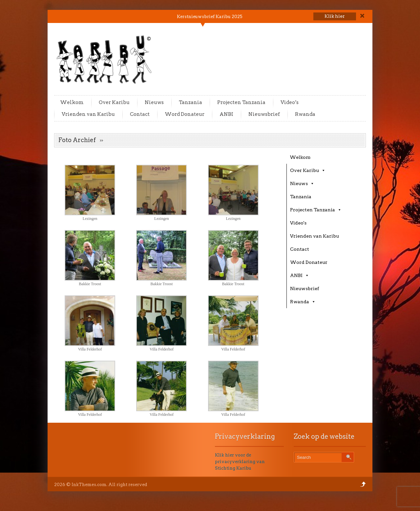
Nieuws (154, 102)
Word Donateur (185, 114)
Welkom (72, 102)
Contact (140, 114)
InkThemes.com (89, 485)
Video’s (290, 102)
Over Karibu (114, 102)
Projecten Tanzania (241, 102)
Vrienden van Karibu (88, 114)
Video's (298, 223)
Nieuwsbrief (264, 114)
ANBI (226, 114)
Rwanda (305, 114)
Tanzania (190, 102)
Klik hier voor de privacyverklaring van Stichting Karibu (240, 462)
